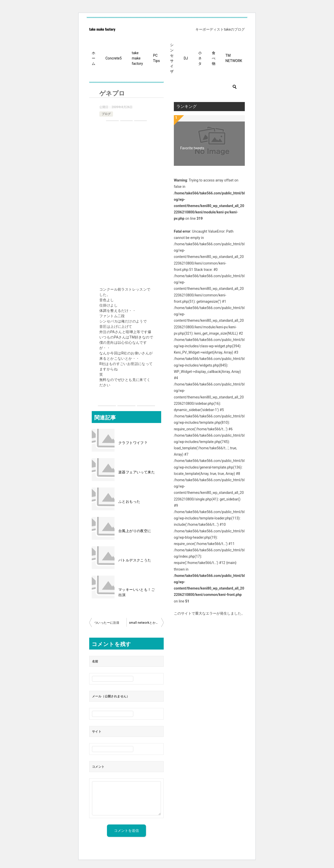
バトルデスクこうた (135, 560)
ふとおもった (129, 501)
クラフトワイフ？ (133, 443)
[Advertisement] (126, 205)
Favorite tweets (192, 148)
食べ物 (214, 58)
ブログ (106, 114)
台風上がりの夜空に (135, 531)
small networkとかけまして (146, 623)
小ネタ (200, 58)
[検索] (209, 87)
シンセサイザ (172, 58)
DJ (186, 58)
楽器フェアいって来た (137, 472)
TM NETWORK (234, 58)
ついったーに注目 (107, 623)
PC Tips (156, 58)
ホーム (94, 58)
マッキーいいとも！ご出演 (137, 592)
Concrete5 (114, 58)
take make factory (102, 29)
